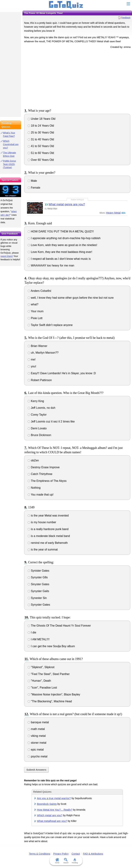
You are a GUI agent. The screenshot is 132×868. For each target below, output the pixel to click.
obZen (33, 460)
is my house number (42, 522)
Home (57, 861)
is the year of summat (43, 550)
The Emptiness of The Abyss (47, 481)
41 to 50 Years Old (41, 146)
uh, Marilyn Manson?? (43, 353)
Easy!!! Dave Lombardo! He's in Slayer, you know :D (62, 373)
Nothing (34, 488)
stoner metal (37, 743)
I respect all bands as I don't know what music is (59, 259)
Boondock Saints (47, 804)
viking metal (37, 736)
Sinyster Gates (38, 584)
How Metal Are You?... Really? (55, 810)
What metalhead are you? (52, 821)
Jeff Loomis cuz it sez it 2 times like (51, 421)
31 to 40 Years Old (41, 139)
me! (32, 360)
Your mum (36, 311)
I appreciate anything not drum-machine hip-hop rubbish (64, 238)
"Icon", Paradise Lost (42, 688)
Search (66, 861)
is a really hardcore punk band (48, 529)
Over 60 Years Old (41, 160)
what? (33, 304)
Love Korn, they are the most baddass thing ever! (60, 252)
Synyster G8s (38, 577)
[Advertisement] (77, 78)
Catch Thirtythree (40, 474)
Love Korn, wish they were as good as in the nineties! (62, 245)
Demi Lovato (37, 428)
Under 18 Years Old (42, 119)
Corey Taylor (37, 415)
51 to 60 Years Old (41, 153)
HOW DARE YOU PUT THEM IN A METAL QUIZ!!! (61, 231)
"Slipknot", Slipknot (41, 667)
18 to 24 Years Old (41, 126)
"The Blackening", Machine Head (50, 701)
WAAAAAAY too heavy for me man (51, 265)
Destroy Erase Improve (44, 467)
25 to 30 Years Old (41, 133)
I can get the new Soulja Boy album (51, 646)
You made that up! (41, 495)
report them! (7, 256)
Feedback (126, 18)
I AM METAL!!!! (39, 639)
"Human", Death (39, 681)
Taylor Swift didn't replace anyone (50, 325)
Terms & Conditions (40, 854)
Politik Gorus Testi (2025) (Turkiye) (9, 164)
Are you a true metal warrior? (54, 798)
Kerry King (36, 401)
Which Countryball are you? (11, 144)
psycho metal (38, 756)
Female (34, 188)
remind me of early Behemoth (48, 543)
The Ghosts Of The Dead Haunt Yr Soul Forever (59, 626)
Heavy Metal (113, 213)
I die (32, 632)
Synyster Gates (39, 605)
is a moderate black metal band (49, 536)
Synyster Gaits (38, 591)
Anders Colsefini (39, 291)
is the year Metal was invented (48, 516)
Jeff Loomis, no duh (42, 408)
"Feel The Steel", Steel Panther (49, 674)
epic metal (36, 750)
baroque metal (38, 722)
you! (32, 366)
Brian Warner (37, 346)
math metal (36, 729)
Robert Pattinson (40, 380)
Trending (75, 861)
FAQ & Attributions (93, 854)
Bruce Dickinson (39, 435)
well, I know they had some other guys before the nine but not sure (71, 298)
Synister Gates (38, 571)
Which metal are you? (50, 815)
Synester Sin (37, 598)
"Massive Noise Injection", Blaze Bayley (54, 694)
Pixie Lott (35, 318)
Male (32, 181)
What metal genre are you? (67, 204)
